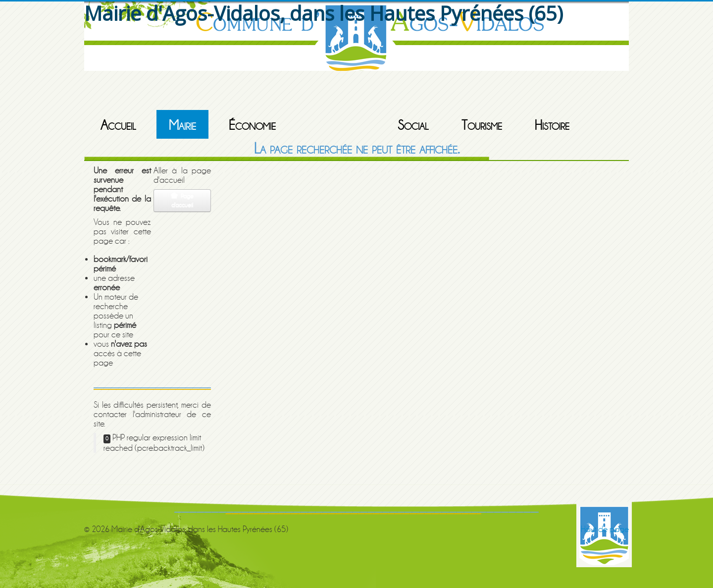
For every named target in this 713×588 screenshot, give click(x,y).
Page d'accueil (182, 200)
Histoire (552, 125)
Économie (252, 125)
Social (413, 125)
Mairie (182, 125)
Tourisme (482, 125)
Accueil (118, 125)
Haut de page (605, 529)
